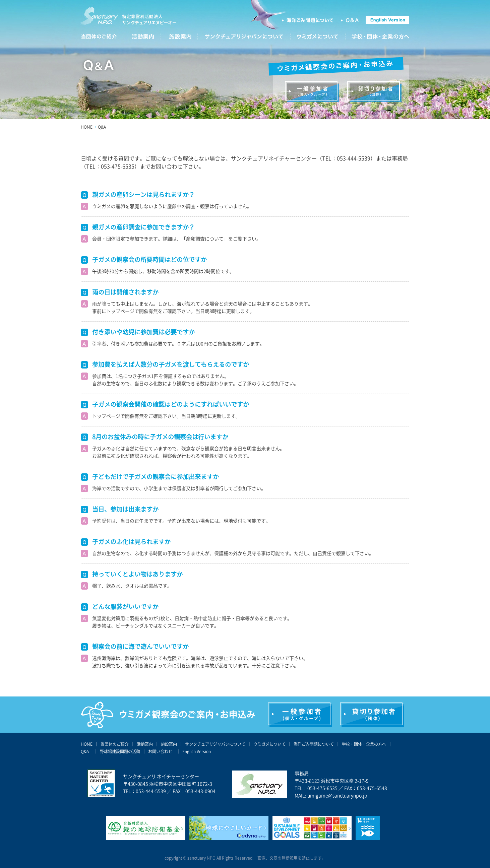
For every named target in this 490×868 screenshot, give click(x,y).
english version (387, 20)
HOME (87, 127)
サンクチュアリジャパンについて (215, 744)
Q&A (350, 20)
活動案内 (145, 744)
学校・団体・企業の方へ (364, 744)
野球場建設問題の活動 (120, 751)
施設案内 (169, 744)
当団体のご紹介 (115, 744)
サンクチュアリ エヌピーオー (129, 19)
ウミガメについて (269, 744)
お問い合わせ (160, 751)
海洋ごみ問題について (308, 20)
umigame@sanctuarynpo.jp (337, 795)
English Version (197, 751)
